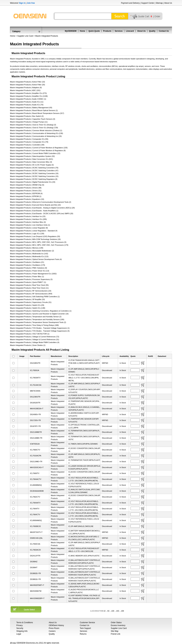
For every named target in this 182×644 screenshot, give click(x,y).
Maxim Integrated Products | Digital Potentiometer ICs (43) (33, 182)
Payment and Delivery (130, 3)
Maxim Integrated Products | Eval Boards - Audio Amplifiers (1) (34, 211)
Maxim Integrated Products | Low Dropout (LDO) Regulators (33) (35, 236)
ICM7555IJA (35, 444)
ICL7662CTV (35, 497)
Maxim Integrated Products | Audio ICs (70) (27, 105)
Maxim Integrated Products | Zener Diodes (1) (28, 345)
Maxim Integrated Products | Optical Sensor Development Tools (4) (36, 259)
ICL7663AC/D (35, 550)
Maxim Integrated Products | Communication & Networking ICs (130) (37, 133)
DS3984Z (34, 562)
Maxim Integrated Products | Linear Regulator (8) (29, 228)
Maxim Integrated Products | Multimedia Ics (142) (29, 254)
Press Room (54, 628)
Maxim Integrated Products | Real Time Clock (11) (29, 288)
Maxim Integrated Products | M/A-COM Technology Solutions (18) (35, 239)
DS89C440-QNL (36, 538)
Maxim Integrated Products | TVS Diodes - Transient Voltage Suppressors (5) (40, 331)
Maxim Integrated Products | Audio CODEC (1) (28, 99)
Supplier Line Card (25, 36)
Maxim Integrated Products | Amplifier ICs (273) (28, 93)
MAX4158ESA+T (37, 409)
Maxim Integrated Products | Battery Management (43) (31, 108)
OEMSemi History (56, 625)
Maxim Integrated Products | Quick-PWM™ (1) (28, 282)
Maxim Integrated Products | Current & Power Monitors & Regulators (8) (38, 150)
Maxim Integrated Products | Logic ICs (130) (27, 234)
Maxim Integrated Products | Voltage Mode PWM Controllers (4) (35, 342)
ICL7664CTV (35, 514)
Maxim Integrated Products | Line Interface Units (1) (30, 225)
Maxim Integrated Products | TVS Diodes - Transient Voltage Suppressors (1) (40, 328)
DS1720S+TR (35, 420)
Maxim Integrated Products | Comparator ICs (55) (29, 139)
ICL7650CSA (35, 544)
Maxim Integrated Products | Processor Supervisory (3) (31, 279)
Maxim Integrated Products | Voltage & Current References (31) (35, 339)
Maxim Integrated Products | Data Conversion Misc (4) (31, 162)
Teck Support (85, 628)
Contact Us (164, 31)
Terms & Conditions (25, 623)
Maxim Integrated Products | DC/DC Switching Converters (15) (34, 176)
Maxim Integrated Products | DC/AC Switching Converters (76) (34, 168)
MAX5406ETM (36, 591)
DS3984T (34, 567)
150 (118, 611)
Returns (83, 634)
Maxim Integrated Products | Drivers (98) (26, 188)
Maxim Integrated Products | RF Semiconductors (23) (31, 291)
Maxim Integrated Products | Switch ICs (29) (27, 305)
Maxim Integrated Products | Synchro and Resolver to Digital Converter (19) (39, 314)
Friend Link (116, 634)
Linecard (130, 31)
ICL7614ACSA (36, 385)
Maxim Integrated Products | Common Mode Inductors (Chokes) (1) (36, 130)
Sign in (22, 3)
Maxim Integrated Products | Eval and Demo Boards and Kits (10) (35, 205)
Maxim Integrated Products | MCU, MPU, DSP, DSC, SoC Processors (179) (39, 245)
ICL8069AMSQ (36, 520)
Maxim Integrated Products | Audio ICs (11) (27, 102)
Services (119, 31)
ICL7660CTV (35, 450)
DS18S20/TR (35, 403)
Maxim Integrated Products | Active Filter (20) (27, 85)
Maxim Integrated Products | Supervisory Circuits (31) (31, 302)
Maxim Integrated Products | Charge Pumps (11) (29, 122)
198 (122, 611)
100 (113, 611)
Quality (152, 31)
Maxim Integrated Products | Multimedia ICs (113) (29, 256)
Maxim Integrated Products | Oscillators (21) (27, 262)
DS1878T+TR (35, 426)
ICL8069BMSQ (36, 485)
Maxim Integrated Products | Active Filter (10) (27, 82)
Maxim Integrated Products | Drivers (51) (26, 191)
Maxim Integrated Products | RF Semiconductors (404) (31, 294)
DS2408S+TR (35, 414)
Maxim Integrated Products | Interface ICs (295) (28, 219)
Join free (31, 3)
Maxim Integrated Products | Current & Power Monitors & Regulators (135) (39, 148)
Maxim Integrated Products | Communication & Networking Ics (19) (36, 136)
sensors (148, 66)
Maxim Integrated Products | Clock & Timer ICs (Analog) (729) (34, 128)
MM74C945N (35, 391)
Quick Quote (94, 31)
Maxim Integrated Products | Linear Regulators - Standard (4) (34, 231)
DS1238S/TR (35, 397)
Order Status (116, 623)
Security (20, 628)
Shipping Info (22, 631)
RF (67, 66)
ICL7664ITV (35, 509)
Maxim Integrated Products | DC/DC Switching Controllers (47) (34, 171)
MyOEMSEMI (71, 31)
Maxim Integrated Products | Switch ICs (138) (28, 308)
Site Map (115, 631)
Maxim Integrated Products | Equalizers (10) (27, 199)
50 (108, 611)
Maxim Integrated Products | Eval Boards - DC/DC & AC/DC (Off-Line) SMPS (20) (42, 213)
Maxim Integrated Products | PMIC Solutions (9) (29, 268)
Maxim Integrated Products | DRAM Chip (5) (27, 185)
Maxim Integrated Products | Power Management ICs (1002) (33, 274)
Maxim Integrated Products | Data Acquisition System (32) (32, 156)
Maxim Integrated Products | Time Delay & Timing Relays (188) (34, 325)
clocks (84, 66)
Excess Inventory (118, 625)
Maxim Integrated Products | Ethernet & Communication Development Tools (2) (41, 202)
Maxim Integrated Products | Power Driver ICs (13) (30, 271)
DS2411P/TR (35, 556)
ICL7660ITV (35, 473)
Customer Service (87, 623)
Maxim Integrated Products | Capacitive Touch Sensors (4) (33, 119)
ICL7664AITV (35, 503)
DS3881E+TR (35, 579)
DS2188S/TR (35, 363)
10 (104, 611)
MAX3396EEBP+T (37, 598)
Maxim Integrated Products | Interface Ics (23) (28, 216)
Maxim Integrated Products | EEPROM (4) (26, 193)
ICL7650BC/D (35, 526)
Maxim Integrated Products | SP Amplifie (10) (27, 299)
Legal (19, 634)
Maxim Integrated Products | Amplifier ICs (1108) (29, 96)
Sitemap (159, 3)
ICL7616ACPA (36, 456)
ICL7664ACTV (36, 479)
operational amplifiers (127, 66)
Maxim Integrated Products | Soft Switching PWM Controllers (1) (35, 297)
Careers (52, 631)
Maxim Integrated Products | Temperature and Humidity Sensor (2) (36, 317)
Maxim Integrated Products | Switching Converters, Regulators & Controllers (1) (41, 311)
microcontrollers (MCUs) (108, 66)
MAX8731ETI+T (36, 532)
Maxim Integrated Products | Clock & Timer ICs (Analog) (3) (33, 125)
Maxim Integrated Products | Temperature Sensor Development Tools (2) (38, 322)
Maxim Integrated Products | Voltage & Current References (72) (35, 337)
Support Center (148, 3)
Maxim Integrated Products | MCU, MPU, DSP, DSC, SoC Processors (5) (38, 242)
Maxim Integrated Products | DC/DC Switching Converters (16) (34, 173)
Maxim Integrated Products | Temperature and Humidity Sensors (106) (37, 319)
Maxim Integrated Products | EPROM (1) (26, 196)
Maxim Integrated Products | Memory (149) (27, 248)
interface (55, 66)
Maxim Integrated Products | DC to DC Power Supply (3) (32, 165)
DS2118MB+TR (36, 438)
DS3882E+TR (35, 573)
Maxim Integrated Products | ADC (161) (25, 90)
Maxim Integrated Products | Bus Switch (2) (27, 116)
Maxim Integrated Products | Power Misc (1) (27, 276)
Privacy (19, 625)
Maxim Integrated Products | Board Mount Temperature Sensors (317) (37, 113)
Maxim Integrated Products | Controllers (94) (27, 145)
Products (107, 31)
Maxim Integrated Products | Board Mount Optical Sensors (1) (34, 110)
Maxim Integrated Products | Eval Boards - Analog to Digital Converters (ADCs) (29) (42, 208)
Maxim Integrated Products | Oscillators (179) (28, 265)
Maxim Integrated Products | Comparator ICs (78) (29, 142)
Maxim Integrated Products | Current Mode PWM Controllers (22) (35, 153)
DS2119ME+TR (36, 462)
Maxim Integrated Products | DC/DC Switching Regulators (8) (34, 179)
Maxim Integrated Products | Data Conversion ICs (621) (32, 159)
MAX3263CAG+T (37, 467)
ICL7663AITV (35, 378)
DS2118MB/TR (36, 432)
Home (83, 31)
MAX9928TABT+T (37, 585)
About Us (168, 3)
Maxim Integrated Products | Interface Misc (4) (28, 222)
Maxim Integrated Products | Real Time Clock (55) (29, 285)
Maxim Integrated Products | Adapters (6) (26, 87)
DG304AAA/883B (37, 491)
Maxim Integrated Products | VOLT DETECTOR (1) (30, 334)
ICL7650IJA (35, 370)
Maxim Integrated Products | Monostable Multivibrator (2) (32, 251)
